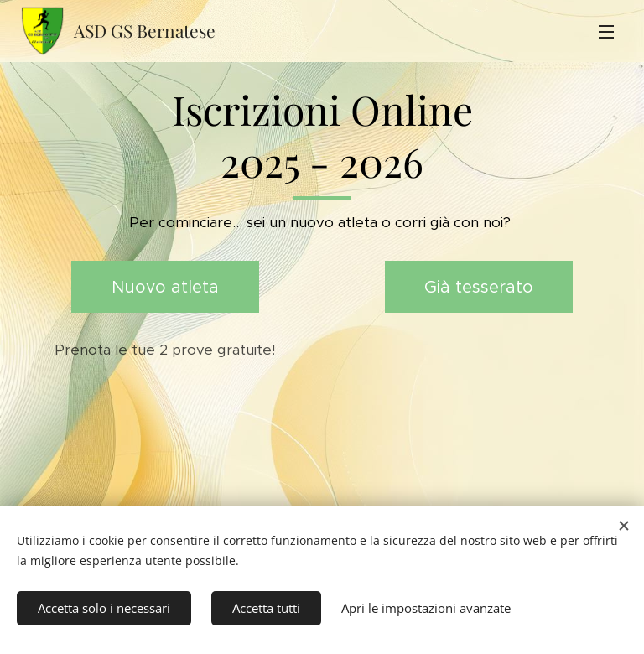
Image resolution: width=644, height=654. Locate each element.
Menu (606, 32)
